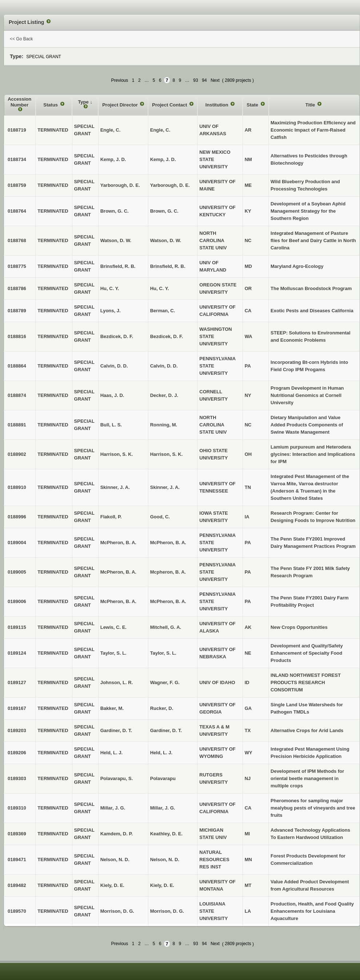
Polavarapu (163, 778)
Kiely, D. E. (162, 885)
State (253, 105)
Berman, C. (163, 311)
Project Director (121, 105)
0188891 (17, 425)
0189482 (17, 885)
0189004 (17, 543)
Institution (217, 105)
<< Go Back (21, 39)
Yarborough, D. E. (170, 185)
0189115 (17, 627)
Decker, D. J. (164, 395)
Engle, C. (160, 130)
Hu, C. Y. (160, 288)
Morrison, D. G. (167, 911)
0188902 (17, 454)
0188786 (17, 288)
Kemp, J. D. (163, 159)
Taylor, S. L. (163, 653)
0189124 (17, 653)
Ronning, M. (164, 425)
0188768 (17, 240)
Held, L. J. (161, 753)
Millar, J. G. (163, 808)
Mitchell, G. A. (166, 627)
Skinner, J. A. (165, 487)
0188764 (17, 211)
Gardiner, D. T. (166, 730)
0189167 (17, 708)
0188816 (17, 336)
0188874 (17, 395)
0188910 (17, 487)
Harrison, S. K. (167, 454)
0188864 (17, 366)
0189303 (17, 778)
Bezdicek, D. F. (167, 336)
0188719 (17, 130)
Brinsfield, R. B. (168, 266)
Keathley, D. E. (166, 834)
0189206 (17, 753)
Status (51, 105)
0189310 (17, 808)
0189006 (17, 601)
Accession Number (19, 102)
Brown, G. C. (164, 211)
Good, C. (160, 517)
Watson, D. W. (166, 240)
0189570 (17, 911)
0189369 (17, 834)
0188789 (17, 311)
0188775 (17, 266)
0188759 (17, 185)
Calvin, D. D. (164, 366)
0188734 (17, 159)
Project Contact (170, 105)
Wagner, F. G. (165, 682)
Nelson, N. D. (165, 859)
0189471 (17, 859)
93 (195, 80)
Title (311, 105)
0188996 (17, 517)
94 (204, 80)
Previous (120, 80)
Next (215, 80)
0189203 (17, 730)
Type (84, 102)
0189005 (17, 572)
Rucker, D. (162, 708)
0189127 (17, 682)
